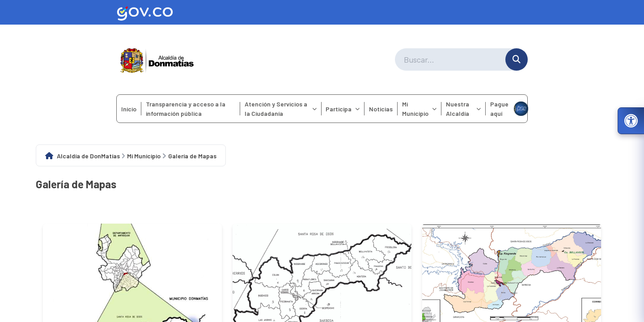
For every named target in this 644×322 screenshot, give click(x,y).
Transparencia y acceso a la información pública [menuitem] (186, 109)
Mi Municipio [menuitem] (419, 109)
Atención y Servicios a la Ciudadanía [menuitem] (281, 109)
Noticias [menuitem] (381, 109)
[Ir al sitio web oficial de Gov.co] (322, 12)
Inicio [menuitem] (129, 109)
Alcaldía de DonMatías (88, 156)
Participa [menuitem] (343, 109)
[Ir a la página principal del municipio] (157, 59)
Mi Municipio (144, 156)
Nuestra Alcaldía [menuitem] (463, 109)
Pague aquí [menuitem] (509, 109)
